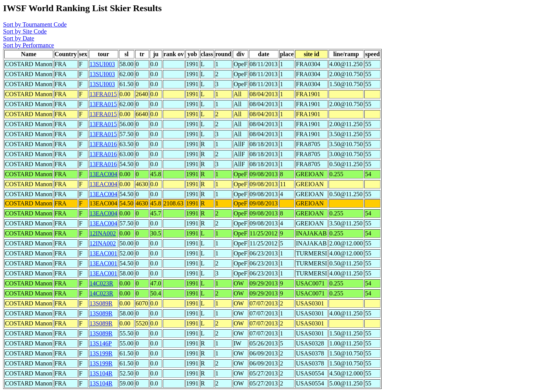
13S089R (101, 303)
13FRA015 (103, 94)
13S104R (101, 373)
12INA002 (103, 233)
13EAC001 (103, 253)
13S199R (101, 353)
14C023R (101, 283)
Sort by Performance (28, 45)
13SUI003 (102, 64)
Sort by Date (19, 38)
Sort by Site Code (25, 31)
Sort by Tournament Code (35, 24)
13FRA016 (103, 144)
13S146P (101, 343)
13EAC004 (103, 174)
